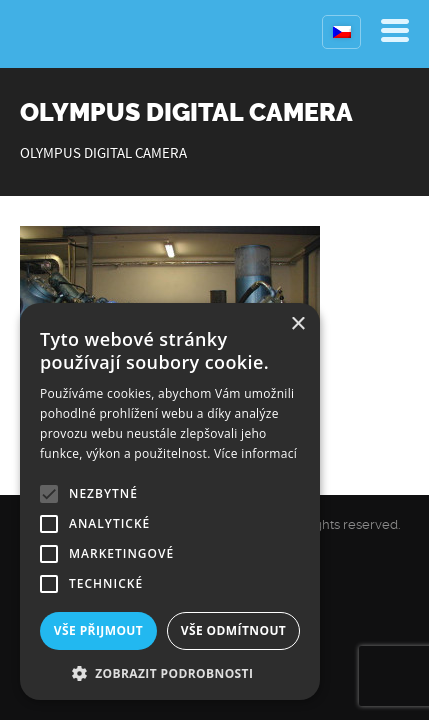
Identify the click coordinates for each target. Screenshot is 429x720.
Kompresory (67, 34)
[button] (170, 671)
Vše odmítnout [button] (233, 630)
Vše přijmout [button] (98, 630)
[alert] (170, 501)
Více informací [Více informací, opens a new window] (255, 453)
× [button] (297, 324)
